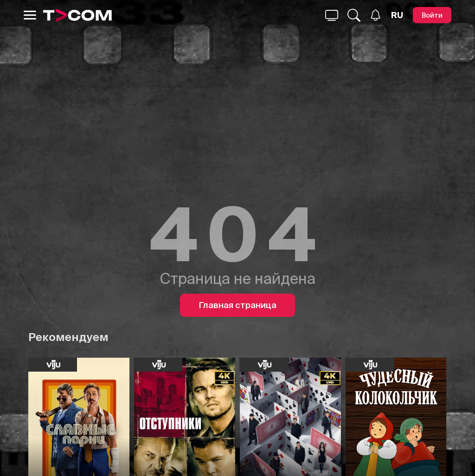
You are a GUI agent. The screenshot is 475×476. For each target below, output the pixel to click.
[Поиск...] (332, 15)
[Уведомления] (376, 15)
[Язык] (397, 15)
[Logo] (77, 15)
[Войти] (432, 15)
